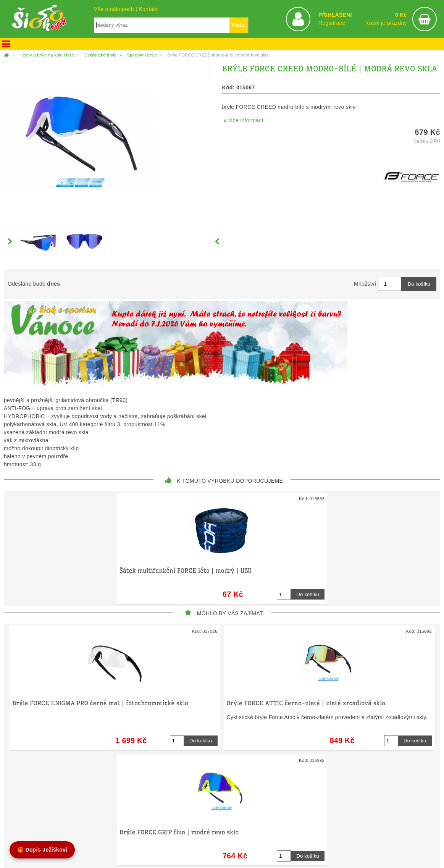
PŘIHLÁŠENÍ (335, 15)
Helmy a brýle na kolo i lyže (47, 55)
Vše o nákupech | (116, 9)
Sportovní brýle (142, 55)
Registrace (332, 23)
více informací (246, 120)
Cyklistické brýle (100, 55)
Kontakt (148, 9)
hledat (239, 25)
